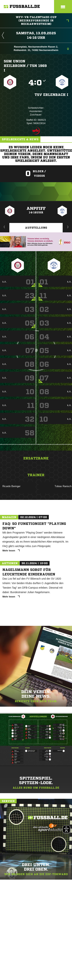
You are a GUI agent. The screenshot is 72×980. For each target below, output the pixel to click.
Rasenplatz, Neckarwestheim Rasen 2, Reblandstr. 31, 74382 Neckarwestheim (41, 48)
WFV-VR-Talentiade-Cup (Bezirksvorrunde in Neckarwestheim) (42, 20)
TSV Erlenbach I (51, 95)
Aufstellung (36, 228)
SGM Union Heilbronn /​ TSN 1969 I (25, 66)
